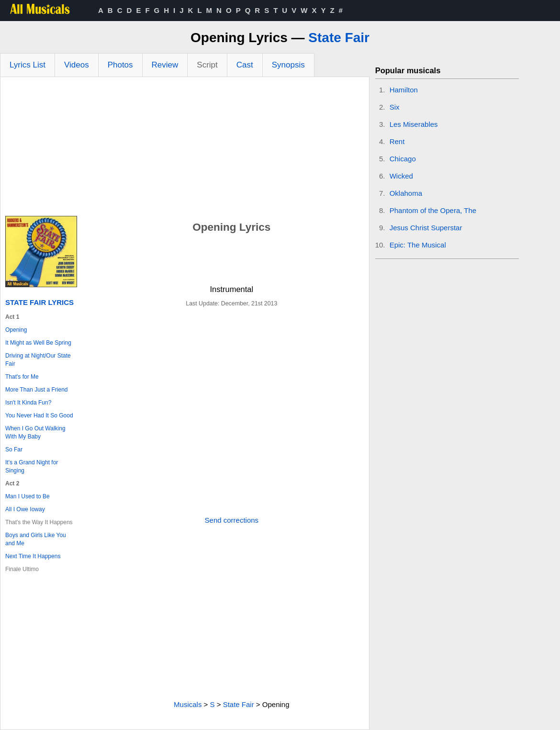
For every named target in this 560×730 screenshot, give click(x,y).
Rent (397, 141)
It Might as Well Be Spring (38, 343)
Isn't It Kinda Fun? (28, 403)
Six (395, 107)
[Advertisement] (185, 149)
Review (165, 65)
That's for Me (22, 377)
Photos (120, 65)
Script (207, 65)
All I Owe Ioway (25, 509)
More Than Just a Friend (37, 390)
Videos (77, 65)
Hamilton (404, 90)
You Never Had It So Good (39, 416)
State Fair (339, 38)
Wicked (401, 176)
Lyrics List (28, 65)
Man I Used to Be (28, 496)
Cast (245, 65)
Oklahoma (406, 193)
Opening (16, 330)
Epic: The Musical (418, 245)
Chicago (403, 159)
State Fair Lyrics (39, 302)
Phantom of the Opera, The (433, 210)
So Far (14, 449)
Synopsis (288, 65)
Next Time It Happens (33, 556)
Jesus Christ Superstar (426, 228)
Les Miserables (414, 124)
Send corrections (232, 520)
